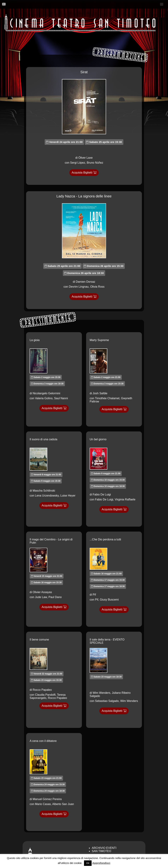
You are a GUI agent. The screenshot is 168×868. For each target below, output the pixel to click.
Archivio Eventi (104, 848)
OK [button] (88, 863)
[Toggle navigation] (162, 4)
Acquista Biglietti (84, 173)
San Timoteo (101, 851)
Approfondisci (101, 863)
